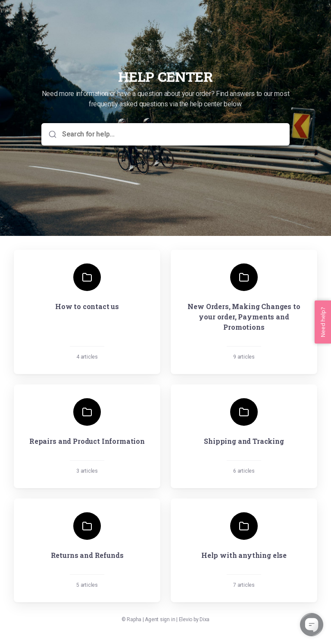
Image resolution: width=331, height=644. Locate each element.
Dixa (205, 619)
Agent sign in (160, 619)
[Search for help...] (172, 134)
